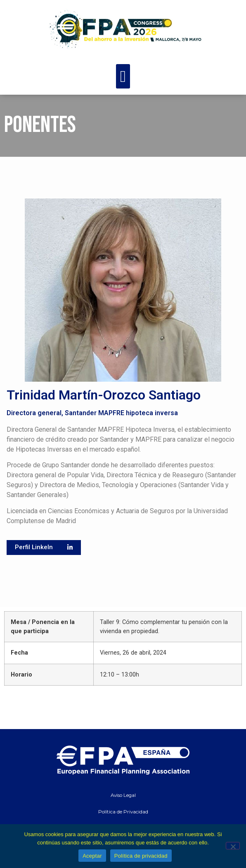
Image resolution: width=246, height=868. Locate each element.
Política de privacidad (141, 856)
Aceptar (92, 856)
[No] (233, 846)
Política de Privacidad (123, 812)
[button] (123, 76)
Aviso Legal (123, 795)
